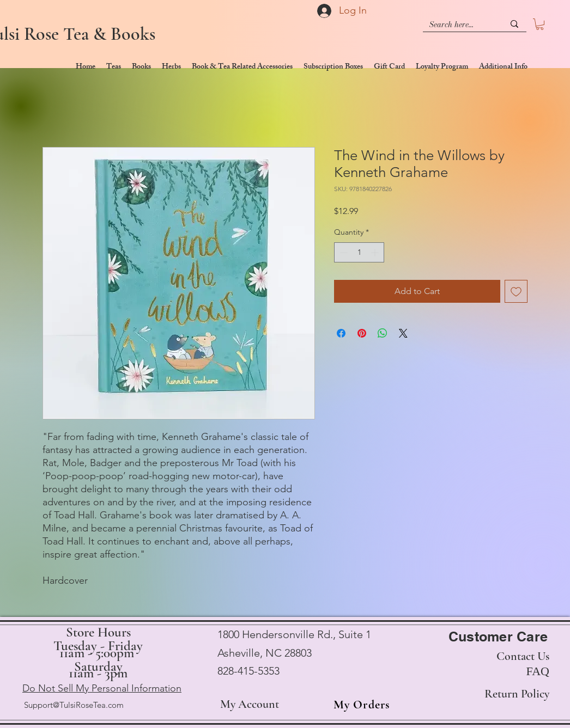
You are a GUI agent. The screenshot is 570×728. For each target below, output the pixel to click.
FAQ (538, 671)
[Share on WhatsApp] (383, 333)
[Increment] (376, 252)
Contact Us (523, 656)
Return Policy (517, 694)
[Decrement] (342, 252)
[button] (540, 24)
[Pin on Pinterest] (362, 333)
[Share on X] (403, 333)
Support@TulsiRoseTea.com (74, 705)
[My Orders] (358, 705)
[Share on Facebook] (341, 333)
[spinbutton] (359, 252)
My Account (250, 704)
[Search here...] (459, 25)
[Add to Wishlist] (516, 291)
